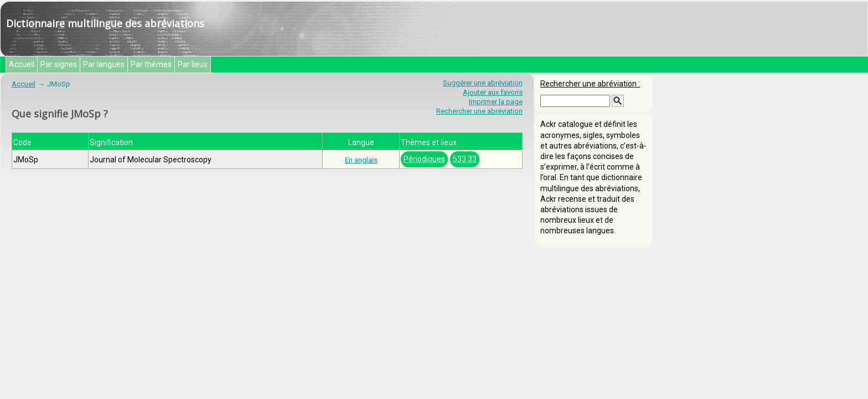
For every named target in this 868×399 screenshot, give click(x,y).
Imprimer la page (496, 102)
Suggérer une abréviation (483, 83)
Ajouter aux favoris (493, 92)
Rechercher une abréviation (479, 111)
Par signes (59, 64)
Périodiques (424, 159)
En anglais (361, 160)
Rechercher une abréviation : (590, 84)
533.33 (465, 159)
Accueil (22, 64)
